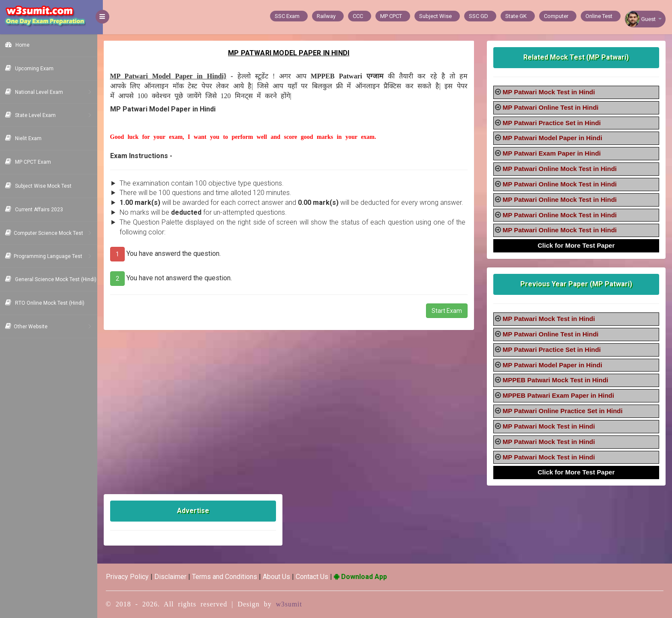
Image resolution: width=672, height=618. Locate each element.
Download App (366, 577)
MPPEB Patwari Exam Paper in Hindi (560, 395)
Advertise (198, 511)
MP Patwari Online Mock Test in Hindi (561, 169)
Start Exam (448, 321)
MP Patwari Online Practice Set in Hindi (564, 411)
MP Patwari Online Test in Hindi (552, 107)
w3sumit (295, 604)
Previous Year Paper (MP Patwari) (577, 284)
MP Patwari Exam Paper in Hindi (553, 153)
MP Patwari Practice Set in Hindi (553, 123)
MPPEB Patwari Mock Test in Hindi (557, 380)
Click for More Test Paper (577, 245)
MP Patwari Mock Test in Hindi (550, 92)
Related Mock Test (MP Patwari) (577, 57)
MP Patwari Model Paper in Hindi (554, 138)
